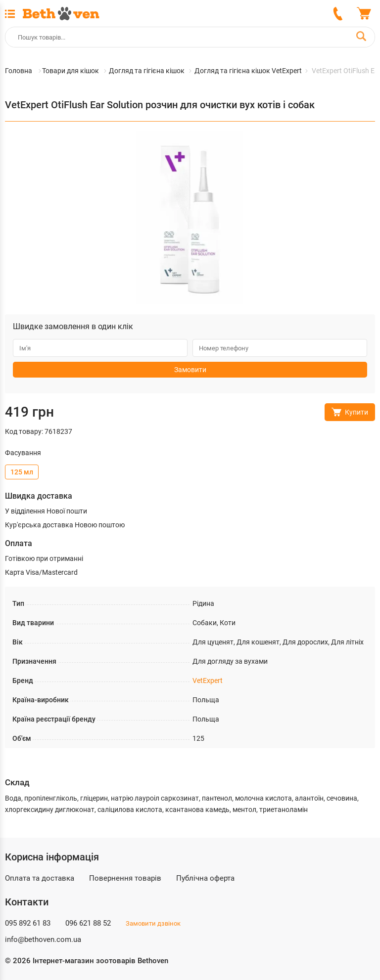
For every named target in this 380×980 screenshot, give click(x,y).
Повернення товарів (125, 878)
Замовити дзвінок (153, 923)
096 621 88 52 (88, 923)
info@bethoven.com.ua (43, 939)
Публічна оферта (205, 878)
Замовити (190, 370)
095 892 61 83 (28, 923)
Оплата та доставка (40, 878)
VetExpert (208, 681)
